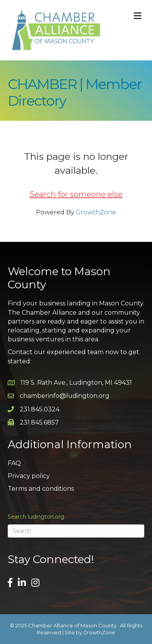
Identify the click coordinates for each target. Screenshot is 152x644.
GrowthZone (96, 212)
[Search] (76, 531)
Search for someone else (76, 194)
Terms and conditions (41, 489)
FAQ (14, 463)
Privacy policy (29, 476)
